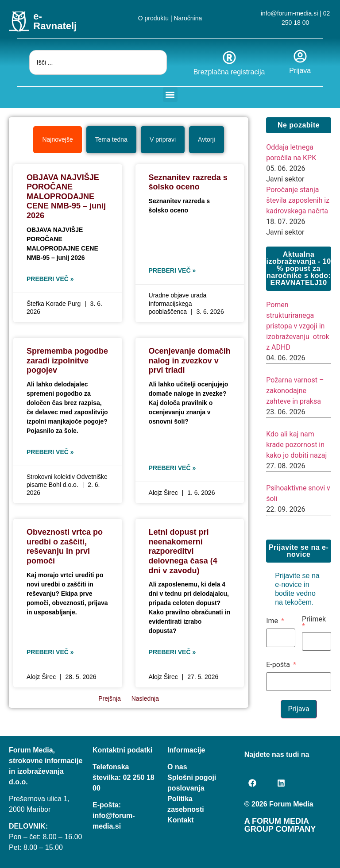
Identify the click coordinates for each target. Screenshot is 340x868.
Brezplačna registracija (229, 72)
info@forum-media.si (289, 13)
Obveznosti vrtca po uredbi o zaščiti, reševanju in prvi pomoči (65, 546)
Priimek (314, 619)
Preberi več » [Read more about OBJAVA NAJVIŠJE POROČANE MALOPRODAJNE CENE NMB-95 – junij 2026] (50, 278)
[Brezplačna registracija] (229, 58)
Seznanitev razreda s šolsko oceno (188, 182)
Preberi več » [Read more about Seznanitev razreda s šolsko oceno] (172, 270)
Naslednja (145, 698)
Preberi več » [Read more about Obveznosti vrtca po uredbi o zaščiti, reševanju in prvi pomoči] (50, 652)
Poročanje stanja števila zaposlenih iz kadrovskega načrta (298, 200)
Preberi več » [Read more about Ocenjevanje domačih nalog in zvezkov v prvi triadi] (172, 467)
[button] (170, 95)
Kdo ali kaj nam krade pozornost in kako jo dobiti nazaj (296, 444)
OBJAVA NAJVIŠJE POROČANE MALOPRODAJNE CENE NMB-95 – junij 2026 (66, 196)
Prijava (300, 71)
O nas (177, 766)
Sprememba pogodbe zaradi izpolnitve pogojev (67, 360)
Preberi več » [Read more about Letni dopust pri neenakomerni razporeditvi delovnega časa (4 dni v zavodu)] (172, 652)
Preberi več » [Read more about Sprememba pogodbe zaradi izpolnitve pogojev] (50, 451)
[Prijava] (300, 56)
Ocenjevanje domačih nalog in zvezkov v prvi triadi (190, 360)
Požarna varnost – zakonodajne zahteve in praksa (295, 390)
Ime (272, 621)
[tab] (57, 139)
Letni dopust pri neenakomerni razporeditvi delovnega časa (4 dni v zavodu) (183, 551)
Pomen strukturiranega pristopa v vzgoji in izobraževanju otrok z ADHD (297, 326)
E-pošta (278, 664)
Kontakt (181, 820)
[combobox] (98, 62)
